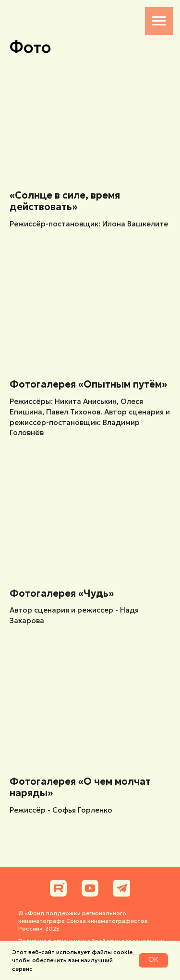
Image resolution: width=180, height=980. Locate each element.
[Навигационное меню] (159, 21)
